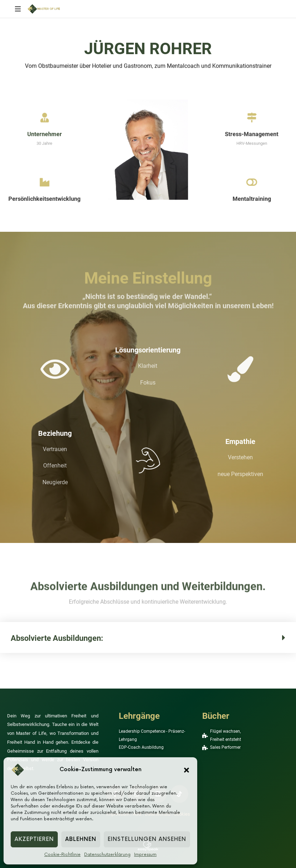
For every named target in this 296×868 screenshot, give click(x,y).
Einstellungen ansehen (147, 839)
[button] (187, 770)
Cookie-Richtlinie (62, 855)
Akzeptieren (34, 839)
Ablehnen (81, 839)
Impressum (145, 855)
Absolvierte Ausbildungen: (57, 638)
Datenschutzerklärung (107, 855)
